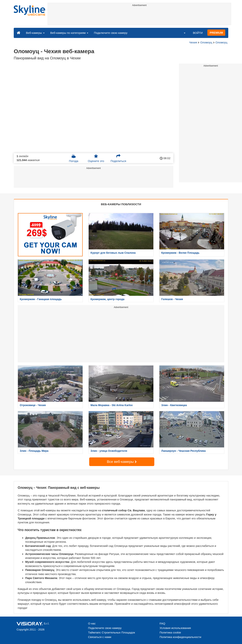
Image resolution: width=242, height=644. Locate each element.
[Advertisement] (139, 16)
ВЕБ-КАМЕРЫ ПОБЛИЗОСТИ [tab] (121, 204)
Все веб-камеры (122, 462)
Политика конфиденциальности (180, 637)
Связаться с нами (100, 637)
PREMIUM (216, 33)
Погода (73, 158)
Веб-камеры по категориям (69, 33)
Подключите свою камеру (111, 33)
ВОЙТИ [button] (198, 33)
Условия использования (175, 628)
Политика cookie (170, 632)
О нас (92, 623)
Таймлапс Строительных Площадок (111, 632)
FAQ (162, 623)
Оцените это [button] (96, 158)
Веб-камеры (35, 33)
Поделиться (118, 158)
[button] (182, 33)
